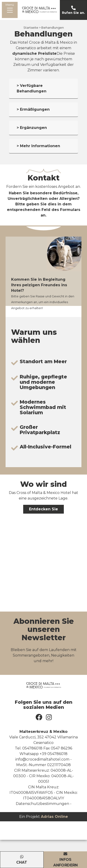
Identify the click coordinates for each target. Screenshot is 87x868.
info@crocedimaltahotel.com (42, 759)
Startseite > (32, 28)
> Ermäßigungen (33, 109)
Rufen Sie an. (73, 13)
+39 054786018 (54, 754)
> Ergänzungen (32, 128)
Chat (22, 862)
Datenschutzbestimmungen (42, 804)
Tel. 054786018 (29, 748)
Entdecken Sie (43, 509)
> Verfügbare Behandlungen (32, 88)
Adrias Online (54, 817)
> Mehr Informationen (38, 146)
